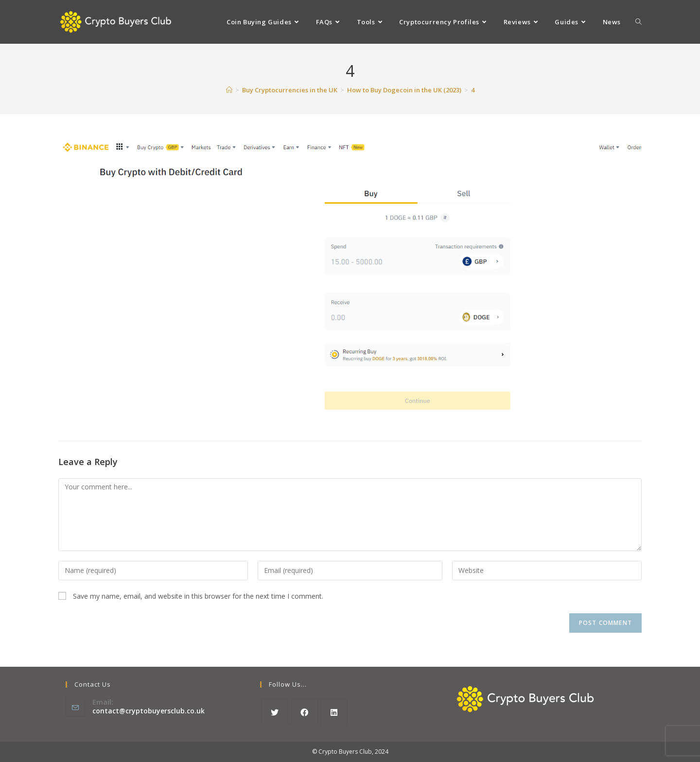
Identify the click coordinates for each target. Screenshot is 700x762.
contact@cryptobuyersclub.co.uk (149, 711)
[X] (275, 712)
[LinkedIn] (334, 712)
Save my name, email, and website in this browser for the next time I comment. (198, 596)
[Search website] (639, 22)
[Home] (229, 90)
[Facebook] (305, 712)
